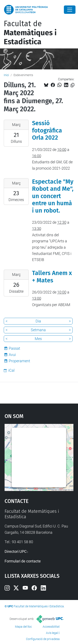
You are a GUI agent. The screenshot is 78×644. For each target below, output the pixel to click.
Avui (12, 355)
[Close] (70, 10)
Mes (38, 339)
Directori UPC (16, 551)
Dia (38, 321)
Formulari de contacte (23, 561)
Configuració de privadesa (43, 639)
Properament (19, 361)
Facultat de (30, 33)
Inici (6, 75)
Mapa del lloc (23, 627)
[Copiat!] (72, 85)
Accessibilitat (51, 627)
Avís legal (52, 633)
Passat (14, 348)
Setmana (38, 330)
